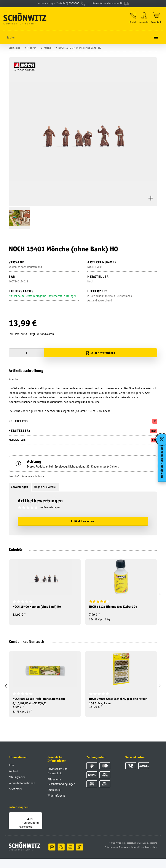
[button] (132, 20)
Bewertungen (20, 489)
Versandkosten (45, 336)
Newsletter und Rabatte (161, 465)
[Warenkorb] (156, 20)
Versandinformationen (22, 792)
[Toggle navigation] (156, 40)
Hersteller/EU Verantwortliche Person (27, 478)
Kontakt (13, 780)
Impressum (54, 799)
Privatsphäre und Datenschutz (57, 780)
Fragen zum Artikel (45, 489)
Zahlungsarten (17, 786)
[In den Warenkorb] (101, 355)
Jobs (11, 774)
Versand (154, 852)
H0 (155, 424)
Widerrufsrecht (56, 805)
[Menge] (26, 355)
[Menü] (40, 824)
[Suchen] (77, 40)
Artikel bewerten (82, 524)
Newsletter (15, 798)
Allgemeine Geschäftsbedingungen (61, 791)
